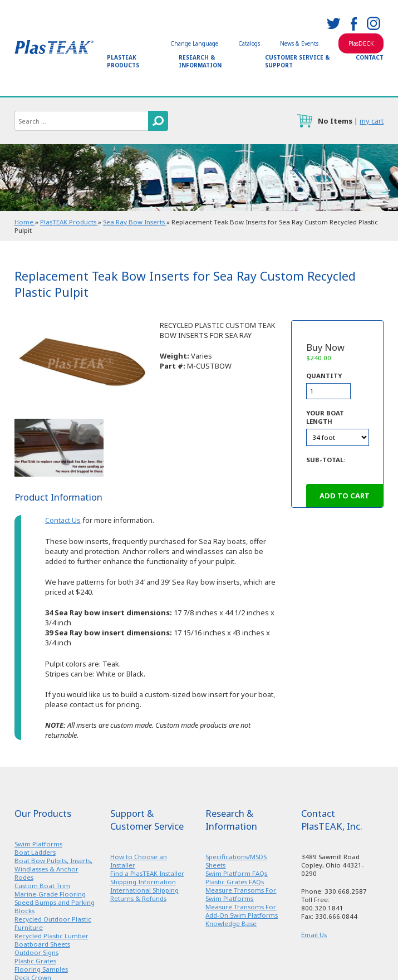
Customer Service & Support (297, 61)
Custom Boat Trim (42, 886)
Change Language (194, 43)
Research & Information (200, 61)
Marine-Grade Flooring (50, 894)
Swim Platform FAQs (236, 873)
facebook (353, 23)
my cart (372, 121)
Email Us (314, 935)
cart (304, 121)
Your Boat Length (325, 417)
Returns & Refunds (138, 898)
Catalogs (249, 43)
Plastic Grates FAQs (235, 882)
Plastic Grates (35, 961)
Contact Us (63, 520)
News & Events (299, 43)
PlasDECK (361, 43)
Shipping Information (143, 882)
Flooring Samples (41, 969)
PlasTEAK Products (123, 61)
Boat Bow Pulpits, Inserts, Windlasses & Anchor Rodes (53, 869)
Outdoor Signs (36, 952)
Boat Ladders (35, 852)
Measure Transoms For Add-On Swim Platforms (242, 911)
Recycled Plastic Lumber (51, 936)
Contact (370, 57)
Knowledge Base (231, 923)
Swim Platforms (38, 844)
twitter (333, 23)
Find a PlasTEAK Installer (147, 873)
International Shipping (144, 890)
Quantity (324, 376)
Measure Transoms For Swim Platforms (241, 894)
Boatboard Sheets (42, 944)
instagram (374, 23)
